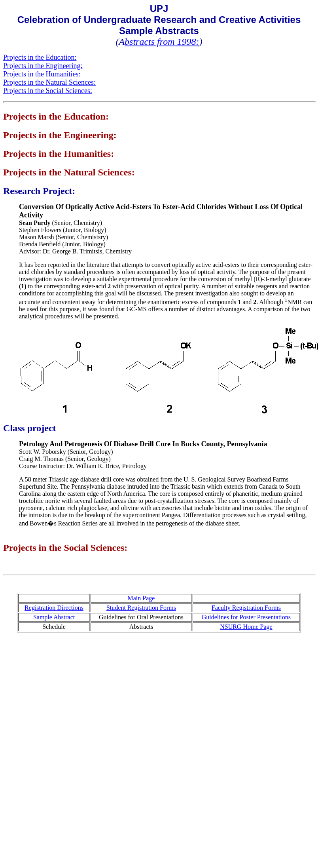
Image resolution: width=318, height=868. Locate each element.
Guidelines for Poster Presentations (246, 617)
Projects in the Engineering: (43, 66)
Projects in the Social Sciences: (48, 91)
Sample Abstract (54, 617)
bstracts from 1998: (162, 42)
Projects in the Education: (40, 57)
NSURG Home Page (246, 627)
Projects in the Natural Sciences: (49, 82)
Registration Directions (54, 608)
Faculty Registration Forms (246, 608)
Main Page (141, 598)
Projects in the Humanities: (42, 74)
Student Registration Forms (141, 608)
